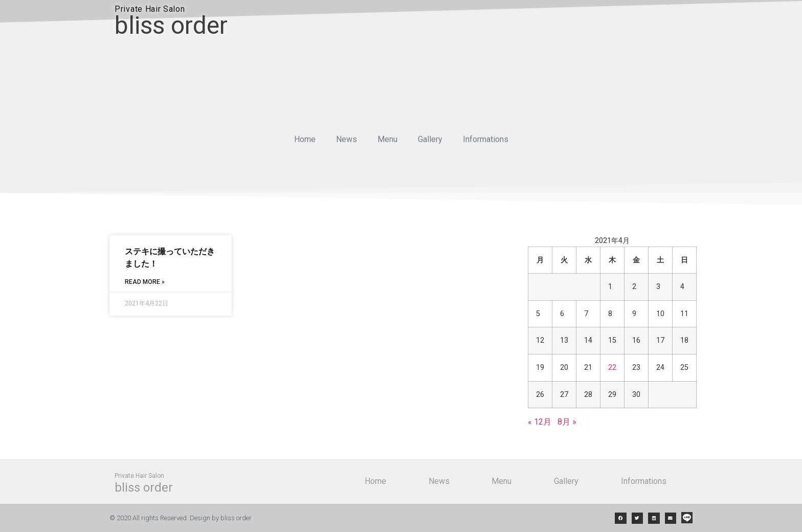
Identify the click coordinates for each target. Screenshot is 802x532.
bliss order (171, 25)
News (347, 142)
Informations (486, 142)
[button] (621, 518)
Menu (387, 142)
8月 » (567, 422)
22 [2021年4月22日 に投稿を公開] (612, 368)
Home (305, 142)
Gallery (430, 142)
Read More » (145, 282)
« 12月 (540, 422)
